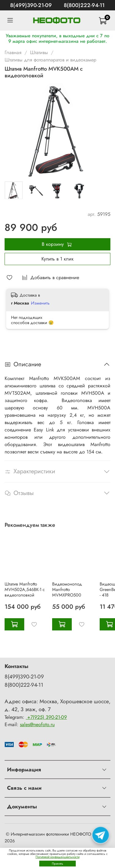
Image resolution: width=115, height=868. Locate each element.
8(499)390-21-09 (31, 5)
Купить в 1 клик (57, 259)
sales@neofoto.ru (37, 724)
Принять (57, 864)
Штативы (39, 52)
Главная (13, 52)
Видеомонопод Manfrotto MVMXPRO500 (67, 589)
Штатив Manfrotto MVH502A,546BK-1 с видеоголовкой (25, 589)
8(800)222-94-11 (84, 5)
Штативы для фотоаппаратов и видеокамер (50, 60)
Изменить (40, 303)
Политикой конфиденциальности (57, 857)
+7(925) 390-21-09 (46, 717)
